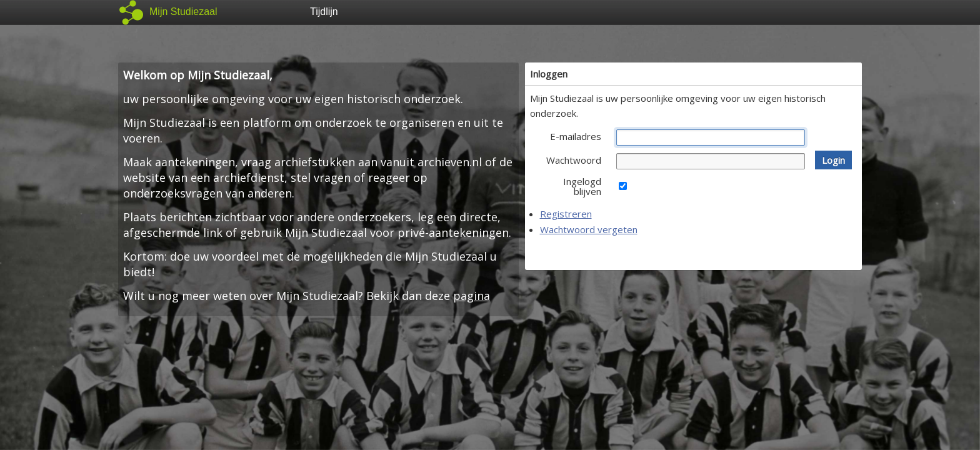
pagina (472, 296)
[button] (833, 160)
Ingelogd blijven (582, 186)
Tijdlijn (324, 12)
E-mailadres (576, 136)
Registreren (566, 214)
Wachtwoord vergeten (589, 229)
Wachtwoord (574, 160)
